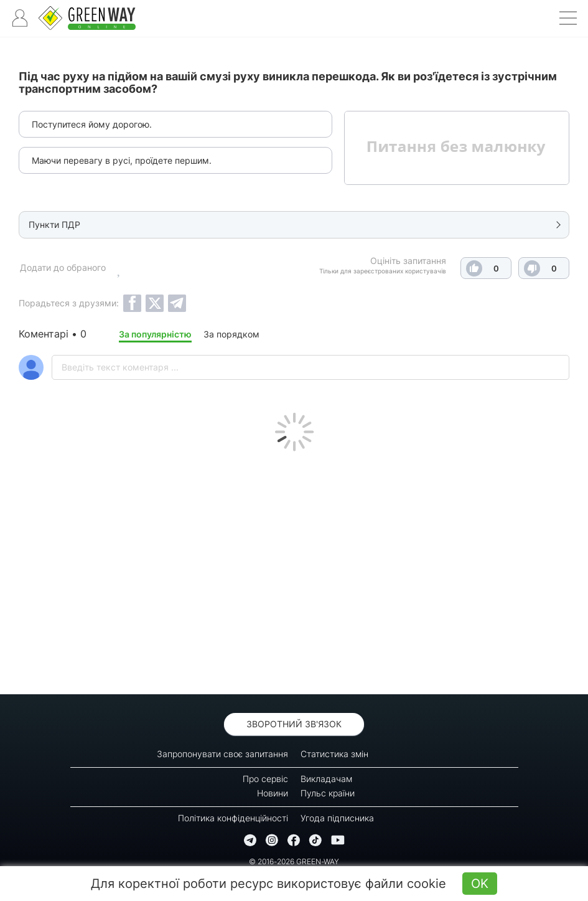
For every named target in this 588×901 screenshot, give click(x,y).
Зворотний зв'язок (294, 724)
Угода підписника (337, 818)
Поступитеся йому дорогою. (92, 124)
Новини (273, 793)
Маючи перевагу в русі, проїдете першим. (122, 160)
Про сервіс (265, 779)
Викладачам (326, 779)
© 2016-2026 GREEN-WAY (294, 861)
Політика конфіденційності (233, 818)
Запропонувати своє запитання (222, 754)
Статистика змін (334, 754)
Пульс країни (328, 793)
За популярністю (155, 334)
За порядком (231, 334)
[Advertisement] (294, 570)
